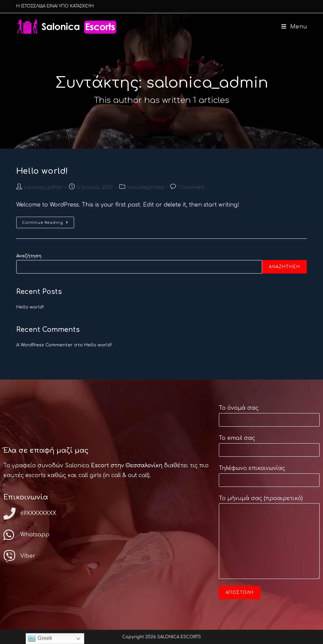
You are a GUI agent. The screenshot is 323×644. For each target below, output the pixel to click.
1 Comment (191, 187)
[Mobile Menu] (292, 27)
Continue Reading (48, 221)
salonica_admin (43, 187)
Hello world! (42, 171)
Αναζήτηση (29, 256)
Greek (40, 639)
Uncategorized (145, 187)
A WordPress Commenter (44, 345)
